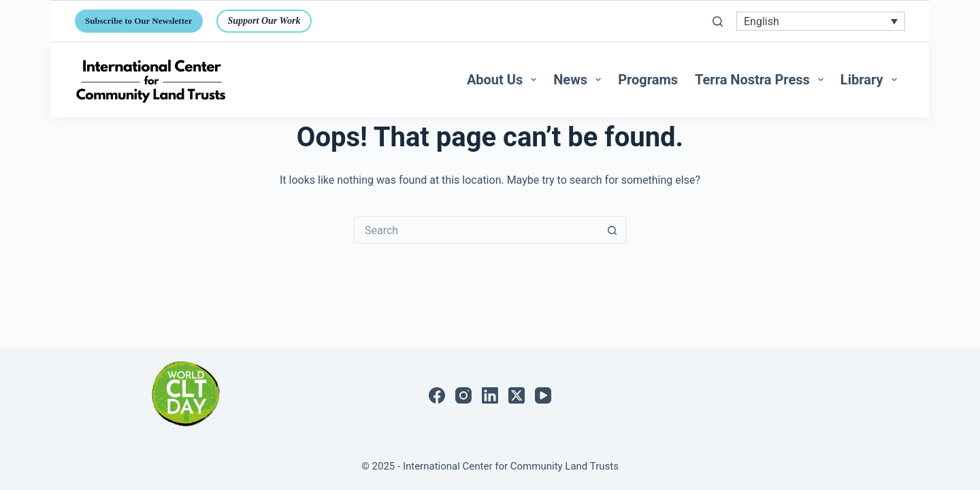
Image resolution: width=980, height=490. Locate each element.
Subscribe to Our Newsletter (139, 21)
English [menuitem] (762, 21)
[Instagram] (463, 395)
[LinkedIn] (490, 395)
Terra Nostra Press (762, 80)
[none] (821, 21)
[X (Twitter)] (517, 395)
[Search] (718, 21)
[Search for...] (476, 230)
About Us (504, 80)
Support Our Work (264, 21)
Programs (648, 80)
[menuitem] (821, 21)
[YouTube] (543, 395)
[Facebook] (437, 395)
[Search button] (612, 230)
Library (871, 80)
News (580, 80)
